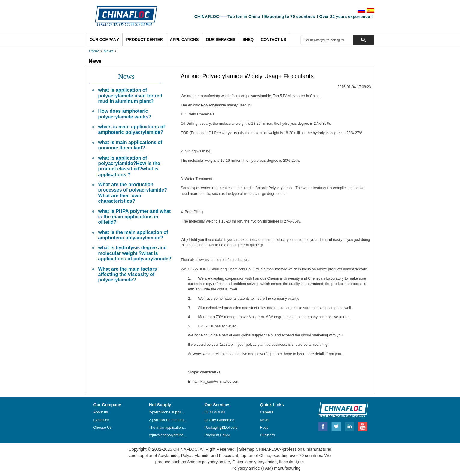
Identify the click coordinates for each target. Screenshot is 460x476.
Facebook (323, 426)
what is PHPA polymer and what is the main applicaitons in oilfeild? (135, 217)
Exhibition (101, 420)
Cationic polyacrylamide (254, 462)
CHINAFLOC (341, 409)
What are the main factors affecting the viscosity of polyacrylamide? (128, 275)
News (109, 51)
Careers (267, 412)
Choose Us (103, 428)
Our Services (221, 40)
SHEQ (248, 40)
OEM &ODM (215, 412)
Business (268, 435)
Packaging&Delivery (221, 428)
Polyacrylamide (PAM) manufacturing (266, 468)
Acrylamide (168, 456)
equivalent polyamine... (168, 435)
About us (101, 412)
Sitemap (247, 449)
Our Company (105, 40)
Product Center (144, 40)
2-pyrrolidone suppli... (167, 412)
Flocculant (229, 456)
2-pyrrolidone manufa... (168, 420)
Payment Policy (217, 435)
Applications (184, 40)
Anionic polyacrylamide (208, 462)
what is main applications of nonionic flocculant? (130, 145)
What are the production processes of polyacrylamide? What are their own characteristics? (133, 193)
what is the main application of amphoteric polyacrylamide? (133, 235)
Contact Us (273, 40)
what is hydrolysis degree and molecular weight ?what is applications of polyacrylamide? (135, 253)
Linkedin (350, 426)
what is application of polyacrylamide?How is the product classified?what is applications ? (129, 166)
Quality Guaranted (219, 420)
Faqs (264, 428)
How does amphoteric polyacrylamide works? (125, 114)
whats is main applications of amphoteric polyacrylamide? (132, 129)
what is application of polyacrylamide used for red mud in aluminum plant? (130, 96)
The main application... (168, 428)
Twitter (337, 426)
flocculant (287, 462)
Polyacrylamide (195, 456)
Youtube (363, 426)
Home (94, 51)
